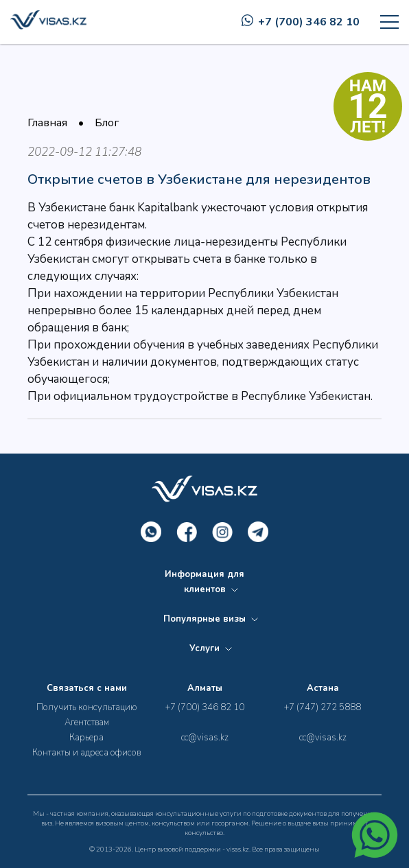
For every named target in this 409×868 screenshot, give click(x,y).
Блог (107, 123)
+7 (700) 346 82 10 (301, 22)
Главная (47, 123)
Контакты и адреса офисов (86, 753)
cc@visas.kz (205, 738)
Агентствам (87, 723)
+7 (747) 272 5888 (323, 707)
